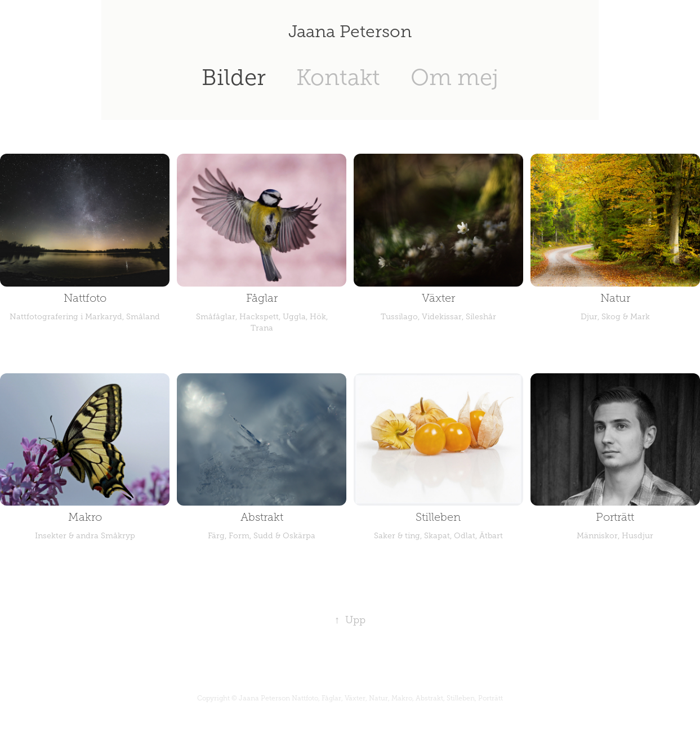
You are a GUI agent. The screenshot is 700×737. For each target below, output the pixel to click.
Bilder (234, 77)
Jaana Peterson (350, 32)
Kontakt (338, 77)
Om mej (454, 77)
